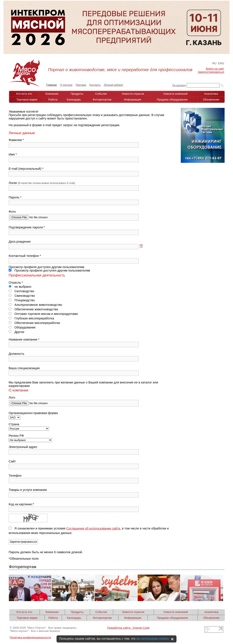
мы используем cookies (153, 639)
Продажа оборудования (172, 100)
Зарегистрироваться (211, 72)
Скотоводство (21, 291)
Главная (51, 85)
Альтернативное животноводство (35, 305)
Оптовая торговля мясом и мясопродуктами (43, 314)
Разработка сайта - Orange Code (128, 628)
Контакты (95, 85)
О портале (66, 85)
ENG (221, 63)
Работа (53, 100)
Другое (17, 332)
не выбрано (20, 287)
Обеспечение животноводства (33, 309)
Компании (52, 94)
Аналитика (211, 94)
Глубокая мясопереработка (31, 318)
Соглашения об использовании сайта (93, 528)
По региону (179, 85)
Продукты (77, 94)
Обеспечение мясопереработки (34, 323)
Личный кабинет (113, 85)
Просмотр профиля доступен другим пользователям (49, 270)
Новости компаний (176, 94)
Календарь (74, 100)
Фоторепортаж (102, 100)
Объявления (211, 100)
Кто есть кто (24, 94)
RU (214, 63)
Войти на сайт (215, 69)
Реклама (81, 85)
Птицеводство (22, 300)
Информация (133, 100)
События (101, 94)
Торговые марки (27, 100)
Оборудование (22, 327)
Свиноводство (22, 296)
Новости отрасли (133, 94)
